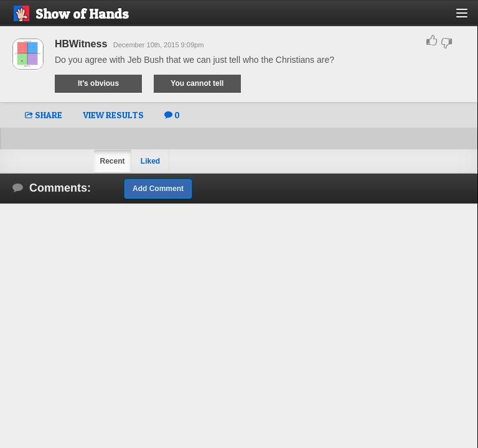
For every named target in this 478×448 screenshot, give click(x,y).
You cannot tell (197, 83)
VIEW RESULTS (113, 115)
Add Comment (158, 189)
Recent (112, 161)
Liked (150, 161)
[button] (469, 18)
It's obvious (98, 83)
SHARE (44, 115)
